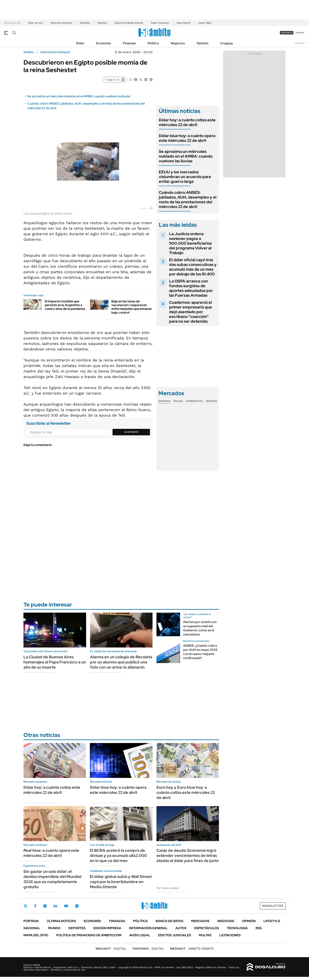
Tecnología (237, 928)
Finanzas (129, 43)
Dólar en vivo (35, 23)
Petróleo (85, 23)
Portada (31, 921)
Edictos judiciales (175, 935)
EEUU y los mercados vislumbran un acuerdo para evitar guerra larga (185, 177)
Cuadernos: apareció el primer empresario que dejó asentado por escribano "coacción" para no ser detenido (191, 312)
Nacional (32, 928)
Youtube (66, 906)
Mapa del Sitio (36, 935)
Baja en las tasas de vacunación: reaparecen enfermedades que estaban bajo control (132, 307)
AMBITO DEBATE (192, 949)
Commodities (194, 401)
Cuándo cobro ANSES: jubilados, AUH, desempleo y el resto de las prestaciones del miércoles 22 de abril (188, 200)
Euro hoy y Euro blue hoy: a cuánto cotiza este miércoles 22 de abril (186, 792)
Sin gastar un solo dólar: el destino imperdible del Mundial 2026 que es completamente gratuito (52, 879)
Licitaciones (230, 935)
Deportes (77, 928)
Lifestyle (272, 921)
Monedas (164, 401)
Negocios (178, 43)
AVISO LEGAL (140, 935)
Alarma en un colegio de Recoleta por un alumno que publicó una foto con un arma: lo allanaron (121, 662)
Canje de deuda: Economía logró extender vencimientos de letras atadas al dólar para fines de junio (188, 856)
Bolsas (178, 401)
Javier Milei (205, 23)
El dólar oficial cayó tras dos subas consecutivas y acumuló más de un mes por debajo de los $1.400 (193, 267)
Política (153, 43)
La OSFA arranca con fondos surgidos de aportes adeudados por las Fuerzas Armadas (191, 288)
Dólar (80, 43)
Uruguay (227, 43)
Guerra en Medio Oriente (129, 23)
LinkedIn (55, 906)
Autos (181, 928)
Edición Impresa (107, 928)
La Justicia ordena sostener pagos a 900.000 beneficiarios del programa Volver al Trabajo (190, 243)
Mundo (54, 928)
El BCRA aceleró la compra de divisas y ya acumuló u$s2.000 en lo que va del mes (118, 856)
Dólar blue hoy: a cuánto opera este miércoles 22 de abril (187, 138)
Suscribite (131, 432)
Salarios (102, 23)
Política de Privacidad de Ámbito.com (89, 935)
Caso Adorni (183, 23)
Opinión (202, 43)
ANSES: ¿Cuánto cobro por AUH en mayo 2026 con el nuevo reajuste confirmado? (200, 652)
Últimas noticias (61, 921)
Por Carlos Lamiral (168, 888)
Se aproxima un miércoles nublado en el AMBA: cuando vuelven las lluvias (79, 96)
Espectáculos (207, 928)
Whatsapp (77, 906)
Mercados (200, 921)
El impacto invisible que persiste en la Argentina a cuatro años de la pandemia (65, 305)
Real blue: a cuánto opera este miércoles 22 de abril (51, 853)
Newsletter (300, 43)
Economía (104, 43)
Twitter (25, 906)
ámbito (29, 52)
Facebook (35, 906)
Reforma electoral (61, 23)
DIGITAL (111, 949)
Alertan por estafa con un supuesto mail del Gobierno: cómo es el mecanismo (200, 628)
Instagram (45, 906)
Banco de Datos (169, 921)
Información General (55, 52)
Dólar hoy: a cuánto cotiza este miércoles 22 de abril (187, 122)
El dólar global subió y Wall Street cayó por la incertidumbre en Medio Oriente (121, 882)
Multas (205, 935)
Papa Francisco (160, 23)
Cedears (211, 401)
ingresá (300, 33)
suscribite (287, 33)
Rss (259, 928)
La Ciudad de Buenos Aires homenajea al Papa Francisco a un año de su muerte (55, 662)
